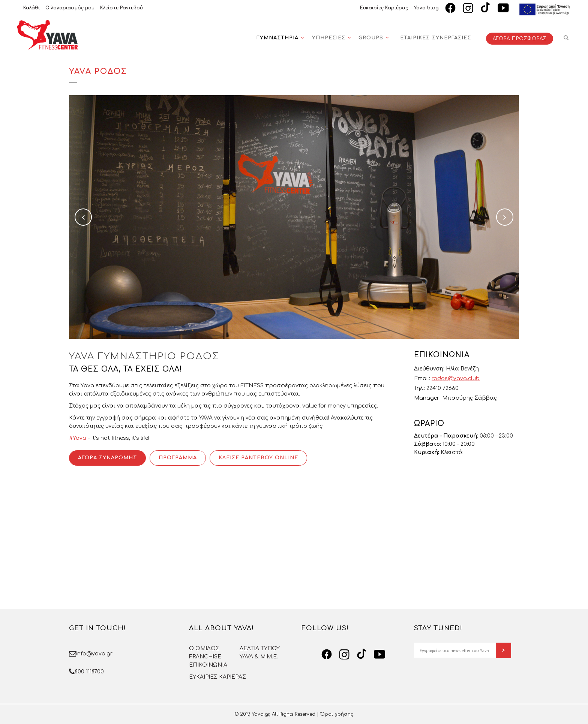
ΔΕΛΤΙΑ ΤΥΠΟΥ (260, 648)
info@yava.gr (94, 654)
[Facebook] (450, 8)
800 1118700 (89, 672)
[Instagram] (468, 8)
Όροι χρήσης (337, 714)
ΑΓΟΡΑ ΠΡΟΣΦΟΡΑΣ (520, 39)
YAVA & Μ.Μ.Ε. (259, 657)
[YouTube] (503, 8)
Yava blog (426, 8)
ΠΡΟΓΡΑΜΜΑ (178, 458)
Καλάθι (31, 8)
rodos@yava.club (456, 378)
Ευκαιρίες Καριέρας (384, 8)
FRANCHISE (205, 657)
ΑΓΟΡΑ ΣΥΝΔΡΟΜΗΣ (107, 458)
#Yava (78, 438)
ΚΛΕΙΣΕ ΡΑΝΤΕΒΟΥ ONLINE (258, 458)
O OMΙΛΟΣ (204, 648)
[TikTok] (486, 8)
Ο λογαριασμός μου (70, 8)
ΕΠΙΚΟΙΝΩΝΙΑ (208, 665)
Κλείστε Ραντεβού (121, 8)
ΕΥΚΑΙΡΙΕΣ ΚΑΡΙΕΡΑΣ (217, 677)
